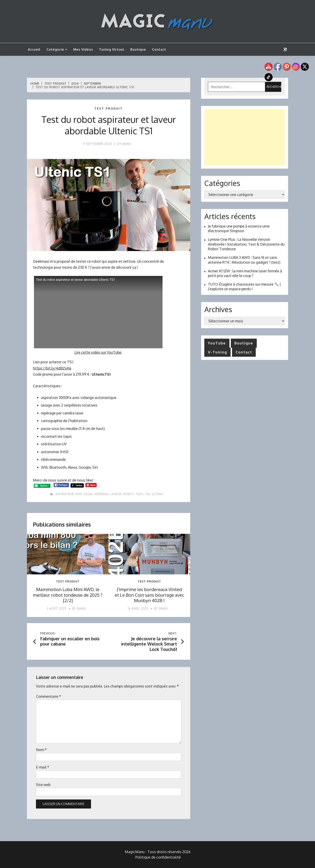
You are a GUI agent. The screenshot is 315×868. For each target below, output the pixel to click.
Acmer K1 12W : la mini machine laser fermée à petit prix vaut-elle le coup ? (245, 273)
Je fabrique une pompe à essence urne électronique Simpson (239, 228)
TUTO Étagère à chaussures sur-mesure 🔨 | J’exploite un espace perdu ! (244, 286)
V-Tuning (217, 352)
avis (79, 494)
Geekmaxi (101, 494)
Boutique (138, 49)
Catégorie (55, 49)
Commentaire (49, 696)
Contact (159, 49)
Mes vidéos (83, 49)
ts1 (148, 494)
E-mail (43, 767)
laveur (116, 494)
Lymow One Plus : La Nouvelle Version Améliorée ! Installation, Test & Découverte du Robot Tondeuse (246, 244)
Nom (41, 750)
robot (129, 494)
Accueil (34, 49)
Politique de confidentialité (158, 857)
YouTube (217, 343)
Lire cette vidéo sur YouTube (98, 352)
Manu (127, 144)
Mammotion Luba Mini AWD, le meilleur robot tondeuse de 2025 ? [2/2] (68, 595)
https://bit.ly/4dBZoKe (52, 368)
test (140, 494)
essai (88, 494)
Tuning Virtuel (112, 49)
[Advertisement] (245, 137)
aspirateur (65, 494)
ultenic (158, 494)
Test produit (109, 109)
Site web (43, 785)
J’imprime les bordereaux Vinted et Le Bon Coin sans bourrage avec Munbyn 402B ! (149, 595)
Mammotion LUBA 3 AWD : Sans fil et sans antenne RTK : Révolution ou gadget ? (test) (244, 260)
